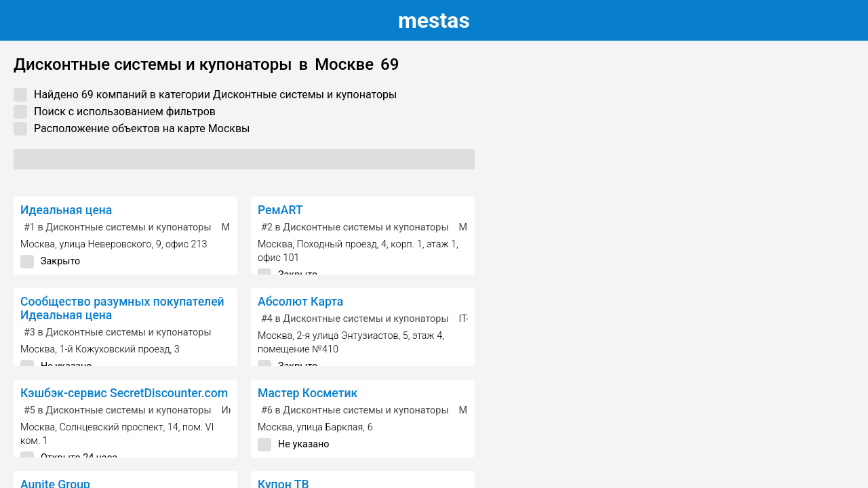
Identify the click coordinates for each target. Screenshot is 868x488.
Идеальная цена (66, 210)
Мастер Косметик (308, 393)
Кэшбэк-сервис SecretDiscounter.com (124, 393)
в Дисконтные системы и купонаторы (118, 227)
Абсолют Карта (300, 302)
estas (434, 20)
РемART (280, 210)
